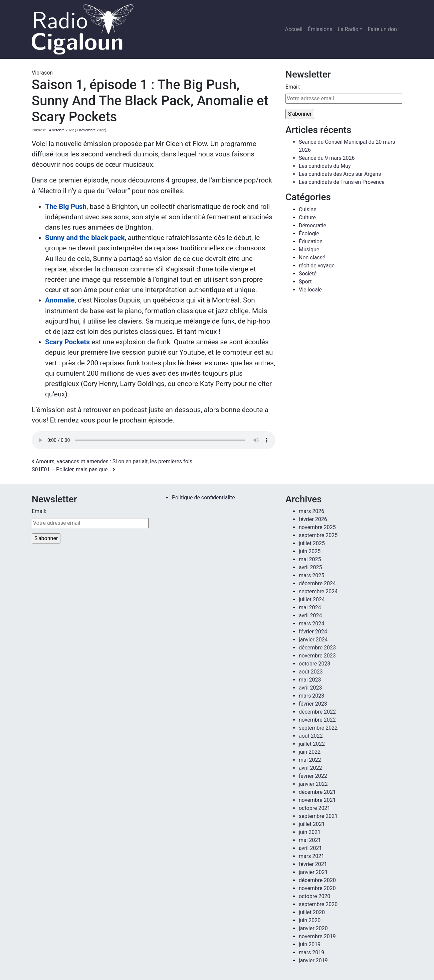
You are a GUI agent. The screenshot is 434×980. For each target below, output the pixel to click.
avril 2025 (310, 567)
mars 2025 (311, 575)
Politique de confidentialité (203, 498)
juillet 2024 (312, 599)
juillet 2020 (312, 912)
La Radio (348, 29)
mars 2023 (311, 696)
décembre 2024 (317, 583)
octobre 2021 (314, 808)
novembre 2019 (317, 936)
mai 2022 (310, 760)
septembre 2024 (318, 591)
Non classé (312, 258)
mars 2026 (311, 511)
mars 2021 (311, 856)
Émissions (320, 29)
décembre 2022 (317, 712)
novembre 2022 (317, 720)
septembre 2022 (318, 728)
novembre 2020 (317, 888)
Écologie (309, 233)
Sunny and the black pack (85, 238)
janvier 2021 (313, 872)
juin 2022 (310, 752)
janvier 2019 (313, 960)
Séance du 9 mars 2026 (327, 158)
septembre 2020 (318, 904)
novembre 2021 (317, 800)
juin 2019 (310, 944)
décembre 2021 (317, 792)
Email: (293, 87)
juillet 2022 (312, 744)
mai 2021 (310, 840)
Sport (305, 282)
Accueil (294, 29)
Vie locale (310, 290)
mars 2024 (311, 624)
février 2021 (313, 864)
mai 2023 (310, 680)
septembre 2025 (318, 535)
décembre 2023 (317, 648)
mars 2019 (311, 952)
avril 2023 (310, 688)
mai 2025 (310, 559)
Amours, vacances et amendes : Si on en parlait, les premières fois (112, 461)
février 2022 (313, 776)
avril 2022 (310, 768)
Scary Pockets (67, 342)
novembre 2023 (317, 656)
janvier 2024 (313, 640)
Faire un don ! (384, 29)
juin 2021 (310, 832)
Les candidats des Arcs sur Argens (340, 174)
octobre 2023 (314, 664)
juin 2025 (310, 551)
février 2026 (313, 519)
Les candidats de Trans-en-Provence (342, 182)
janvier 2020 (313, 928)
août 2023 (311, 672)
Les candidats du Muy (325, 166)
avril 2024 (310, 616)
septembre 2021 (318, 816)
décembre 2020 (317, 880)
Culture (307, 217)
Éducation (311, 241)
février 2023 (313, 704)
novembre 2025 (317, 527)
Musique (309, 250)
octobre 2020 (314, 896)
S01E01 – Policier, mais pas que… (73, 469)
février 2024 (313, 632)
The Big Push (66, 207)
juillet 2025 (312, 543)
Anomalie (60, 300)
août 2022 (311, 736)
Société (308, 274)
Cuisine (308, 209)
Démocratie (312, 225)
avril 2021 (310, 848)
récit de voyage (317, 266)
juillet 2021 (312, 824)
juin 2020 (310, 920)
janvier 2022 (313, 784)
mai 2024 (310, 607)
